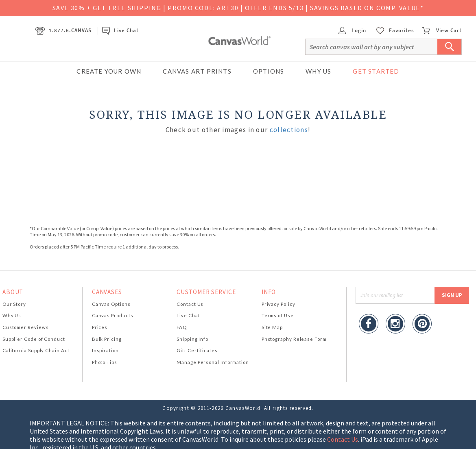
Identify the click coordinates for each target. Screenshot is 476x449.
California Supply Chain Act (36, 350)
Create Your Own (109, 71)
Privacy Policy (278, 304)
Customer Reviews (26, 327)
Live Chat (120, 30)
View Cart (442, 30)
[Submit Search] (450, 47)
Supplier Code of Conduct (34, 339)
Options (269, 71)
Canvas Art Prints (197, 71)
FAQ (182, 327)
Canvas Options (111, 304)
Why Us (318, 71)
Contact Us (190, 304)
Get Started (376, 71)
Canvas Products (113, 315)
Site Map (272, 327)
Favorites (402, 31)
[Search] (383, 47)
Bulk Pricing (107, 339)
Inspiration (105, 350)
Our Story (14, 304)
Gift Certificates (197, 350)
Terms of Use (278, 315)
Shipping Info (192, 339)
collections (289, 130)
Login (352, 30)
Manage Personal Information (213, 362)
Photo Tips (105, 362)
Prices (100, 327)
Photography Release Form (294, 339)
